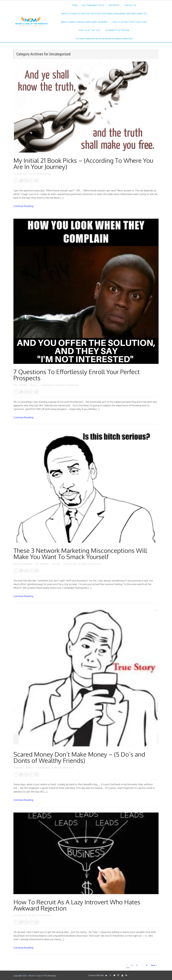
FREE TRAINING (21, 385)
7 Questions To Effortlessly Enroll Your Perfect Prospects (77, 375)
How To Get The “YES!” (90, 30)
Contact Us (130, 5)
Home (75, 5)
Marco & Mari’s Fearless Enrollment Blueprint (84, 22)
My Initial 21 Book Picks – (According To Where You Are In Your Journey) (83, 163)
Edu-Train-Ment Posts (93, 5)
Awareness (19, 768)
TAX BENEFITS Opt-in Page (117, 30)
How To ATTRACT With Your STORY (130, 22)
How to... (35, 385)
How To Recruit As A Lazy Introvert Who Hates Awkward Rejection (77, 905)
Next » (154, 965)
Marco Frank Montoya (41, 174)
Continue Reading (23, 206)
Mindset (30, 768)
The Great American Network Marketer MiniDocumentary (104, 39)
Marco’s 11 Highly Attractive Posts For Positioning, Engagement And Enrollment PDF (104, 14)
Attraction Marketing (23, 564)
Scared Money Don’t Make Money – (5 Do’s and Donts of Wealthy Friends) (79, 757)
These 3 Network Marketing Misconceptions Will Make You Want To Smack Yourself (80, 554)
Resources (114, 5)
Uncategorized (20, 174)
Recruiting (56, 564)
